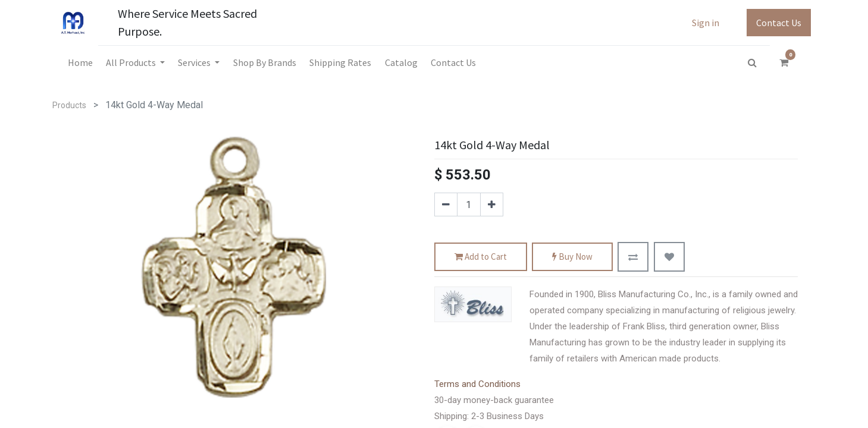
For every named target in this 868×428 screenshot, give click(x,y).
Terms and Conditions (477, 384)
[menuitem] (80, 62)
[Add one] (492, 204)
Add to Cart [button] (481, 257)
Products (69, 105)
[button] (633, 257)
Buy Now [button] (572, 257)
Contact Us (779, 23)
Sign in (706, 23)
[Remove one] (446, 204)
